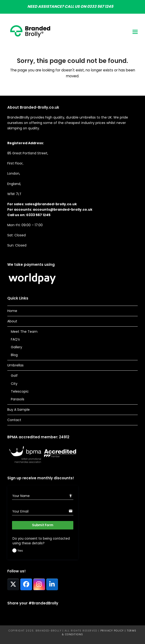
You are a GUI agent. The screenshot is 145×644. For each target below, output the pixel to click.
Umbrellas (15, 365)
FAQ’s (15, 339)
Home (12, 311)
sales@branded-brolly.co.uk (51, 204)
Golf (14, 376)
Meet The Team (24, 332)
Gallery (17, 347)
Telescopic (20, 391)
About (12, 321)
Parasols (18, 399)
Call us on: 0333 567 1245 (29, 215)
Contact (14, 420)
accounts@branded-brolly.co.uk (63, 209)
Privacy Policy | (114, 631)
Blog (14, 355)
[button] (135, 32)
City (14, 384)
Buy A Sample (19, 410)
